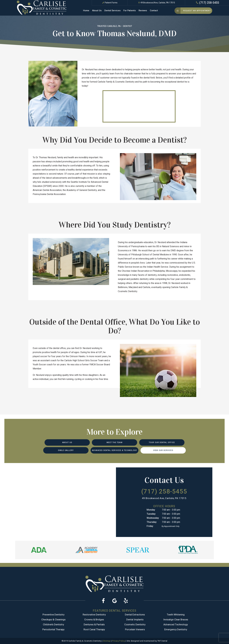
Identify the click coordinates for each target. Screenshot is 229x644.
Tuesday (151, 514)
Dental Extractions (135, 615)
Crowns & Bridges (94, 620)
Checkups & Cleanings (53, 620)
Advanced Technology (176, 625)
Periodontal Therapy (53, 629)
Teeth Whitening (176, 615)
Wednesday (153, 518)
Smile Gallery (66, 450)
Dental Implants (135, 620)
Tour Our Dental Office (162, 442)
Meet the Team (114, 442)
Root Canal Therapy (94, 629)
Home (86, 10)
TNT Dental (162, 641)
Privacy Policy (119, 641)
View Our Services (163, 450)
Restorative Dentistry (94, 615)
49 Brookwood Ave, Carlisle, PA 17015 (156, 3)
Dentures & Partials (94, 625)
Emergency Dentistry (176, 629)
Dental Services (112, 10)
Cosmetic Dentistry (135, 625)
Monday (151, 510)
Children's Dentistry (53, 625)
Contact (154, 10)
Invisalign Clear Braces (176, 620)
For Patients (130, 10)
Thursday (152, 522)
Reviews (143, 10)
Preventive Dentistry (53, 615)
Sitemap (107, 641)
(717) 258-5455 (207, 3)
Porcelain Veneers (135, 629)
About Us (97, 10)
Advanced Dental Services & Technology (114, 450)
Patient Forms (110, 3)
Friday (150, 526)
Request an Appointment (193, 11)
